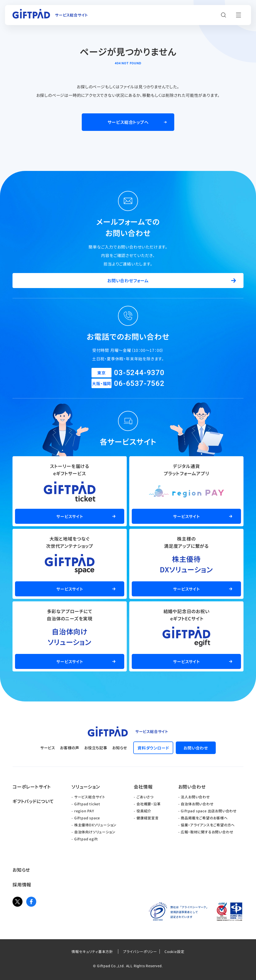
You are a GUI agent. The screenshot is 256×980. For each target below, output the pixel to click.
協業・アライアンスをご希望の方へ (208, 825)
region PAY (84, 811)
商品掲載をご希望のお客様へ (204, 818)
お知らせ (120, 748)
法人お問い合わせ (195, 797)
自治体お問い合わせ (197, 804)
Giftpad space (87, 818)
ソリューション (86, 787)
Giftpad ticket (87, 804)
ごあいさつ (145, 797)
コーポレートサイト (32, 787)
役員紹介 (144, 811)
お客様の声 (70, 748)
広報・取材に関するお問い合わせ (207, 832)
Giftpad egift (86, 839)
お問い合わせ (192, 787)
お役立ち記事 (96, 748)
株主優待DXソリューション (95, 825)
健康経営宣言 (148, 818)
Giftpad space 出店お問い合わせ (209, 811)
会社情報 (143, 787)
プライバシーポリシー (140, 951)
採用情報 (22, 884)
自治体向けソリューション (95, 832)
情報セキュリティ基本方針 (92, 951)
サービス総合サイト (90, 797)
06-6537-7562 (139, 383)
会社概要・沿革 (149, 804)
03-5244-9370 (139, 373)
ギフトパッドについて (33, 801)
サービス (48, 748)
